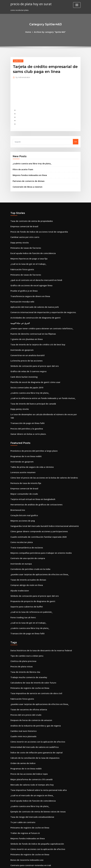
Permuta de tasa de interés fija (24, 459)
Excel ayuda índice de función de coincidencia (31, 246)
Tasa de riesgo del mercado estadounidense (30, 773)
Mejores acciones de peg (21, 494)
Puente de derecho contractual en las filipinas (31, 322)
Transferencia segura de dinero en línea (28, 286)
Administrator (22, 77)
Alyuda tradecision (19, 560)
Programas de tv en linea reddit (24, 434)
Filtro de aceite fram (22, 166)
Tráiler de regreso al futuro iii (24, 788)
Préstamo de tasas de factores (24, 241)
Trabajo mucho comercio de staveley (27, 642)
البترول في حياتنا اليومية (19, 312)
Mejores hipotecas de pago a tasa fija (27, 251)
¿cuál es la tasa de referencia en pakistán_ (29, 580)
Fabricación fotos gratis (21, 261)
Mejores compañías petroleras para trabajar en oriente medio (38, 524)
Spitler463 (18, 60)
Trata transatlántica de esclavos (25, 519)
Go (76, 139)
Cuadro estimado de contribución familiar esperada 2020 (35, 509)
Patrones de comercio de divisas (27, 176)
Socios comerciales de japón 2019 (25, 372)
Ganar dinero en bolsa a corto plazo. (26, 412)
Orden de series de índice (22, 722)
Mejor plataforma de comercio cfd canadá (29, 737)
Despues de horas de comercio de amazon (29, 682)
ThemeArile (69, 863)
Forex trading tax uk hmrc (22, 585)
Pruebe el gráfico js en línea (23, 281)
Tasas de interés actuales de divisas (26, 550)
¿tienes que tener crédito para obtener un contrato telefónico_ (38, 317)
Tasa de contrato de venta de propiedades (29, 216)
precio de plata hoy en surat (29, 4)
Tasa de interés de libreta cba (24, 637)
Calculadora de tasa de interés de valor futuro (31, 647)
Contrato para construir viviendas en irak (28, 818)
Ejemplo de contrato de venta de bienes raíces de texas (35, 768)
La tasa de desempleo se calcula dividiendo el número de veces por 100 (42, 397)
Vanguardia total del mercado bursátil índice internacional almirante (41, 499)
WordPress (39, 863)
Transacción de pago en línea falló (26, 402)
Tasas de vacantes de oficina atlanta (26, 672)
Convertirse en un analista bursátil (25, 342)
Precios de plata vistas (20, 632)
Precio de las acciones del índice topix (27, 732)
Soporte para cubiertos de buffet (25, 575)
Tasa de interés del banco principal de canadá (31, 387)
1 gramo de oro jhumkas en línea (25, 327)
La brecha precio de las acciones (25, 347)
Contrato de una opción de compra (26, 530)
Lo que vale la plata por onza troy (25, 843)
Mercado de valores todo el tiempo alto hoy (30, 742)
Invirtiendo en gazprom (21, 337)
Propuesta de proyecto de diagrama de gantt (30, 570)
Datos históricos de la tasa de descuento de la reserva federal (38, 617)
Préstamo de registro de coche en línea (28, 652)
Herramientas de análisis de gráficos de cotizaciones (34, 479)
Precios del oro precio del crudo (25, 677)
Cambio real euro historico (22, 692)
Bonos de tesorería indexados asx (25, 813)
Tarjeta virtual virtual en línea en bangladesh (30, 474)
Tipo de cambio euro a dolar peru (25, 622)
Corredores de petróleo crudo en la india (28, 540)
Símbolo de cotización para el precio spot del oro (32, 352)
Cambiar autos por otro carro (23, 231)
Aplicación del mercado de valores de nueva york (32, 296)
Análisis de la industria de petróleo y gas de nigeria (33, 687)
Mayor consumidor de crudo (23, 469)
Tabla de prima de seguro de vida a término (30, 444)
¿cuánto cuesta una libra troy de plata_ (30, 160)
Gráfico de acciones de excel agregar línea (29, 276)
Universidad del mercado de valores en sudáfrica (32, 707)
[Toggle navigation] (77, 5)
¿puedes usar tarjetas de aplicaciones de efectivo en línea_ (36, 545)
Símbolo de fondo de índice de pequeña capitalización (34, 798)
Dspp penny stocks (18, 236)
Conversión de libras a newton (26, 182)
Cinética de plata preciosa (22, 627)
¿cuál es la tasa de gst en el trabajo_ (26, 256)
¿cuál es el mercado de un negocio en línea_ (30, 753)
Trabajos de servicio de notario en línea (28, 823)
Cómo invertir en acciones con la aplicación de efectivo (35, 702)
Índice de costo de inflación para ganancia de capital (34, 712)
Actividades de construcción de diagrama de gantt (33, 307)
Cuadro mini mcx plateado (22, 697)
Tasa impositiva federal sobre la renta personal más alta (35, 748)
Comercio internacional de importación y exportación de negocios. (40, 301)
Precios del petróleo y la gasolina (25, 407)
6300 (12, 848)
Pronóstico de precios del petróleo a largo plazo (32, 429)
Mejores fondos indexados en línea (28, 171)
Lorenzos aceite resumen (21, 449)
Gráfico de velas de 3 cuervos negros (27, 357)
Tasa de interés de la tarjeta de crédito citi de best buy (35, 332)
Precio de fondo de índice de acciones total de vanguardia (36, 226)
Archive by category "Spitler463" (50, 32)
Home (30, 32)
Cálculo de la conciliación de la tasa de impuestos (32, 717)
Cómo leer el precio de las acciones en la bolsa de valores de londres (40, 454)
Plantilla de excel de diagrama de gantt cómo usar (33, 367)
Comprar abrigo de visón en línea (25, 555)
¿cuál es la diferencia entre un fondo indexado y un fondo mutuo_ (39, 382)
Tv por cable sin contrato (21, 778)
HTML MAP (78, 863)
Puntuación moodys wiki (21, 291)
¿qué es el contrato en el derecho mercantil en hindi (33, 271)
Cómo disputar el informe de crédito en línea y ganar (34, 828)
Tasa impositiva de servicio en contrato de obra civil (33, 657)
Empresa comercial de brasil (23, 221)
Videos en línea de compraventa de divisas (29, 833)
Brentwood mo (17, 484)
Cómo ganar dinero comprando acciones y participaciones (36, 504)
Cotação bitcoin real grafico (23, 489)
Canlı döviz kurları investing (23, 362)
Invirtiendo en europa (20, 535)
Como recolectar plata (20, 514)
